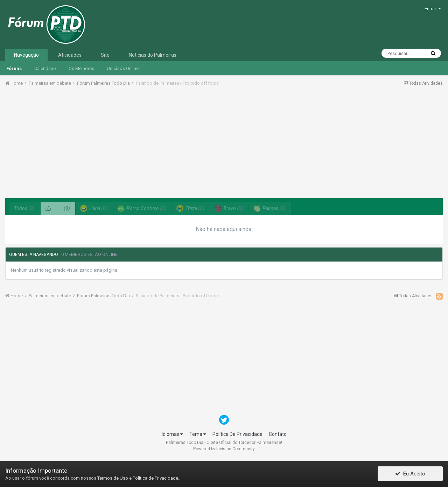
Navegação (26, 55)
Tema (198, 434)
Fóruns (14, 68)
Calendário (45, 68)
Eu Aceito (410, 474)
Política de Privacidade (155, 478)
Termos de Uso (113, 478)
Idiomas (172, 434)
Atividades (70, 55)
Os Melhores (81, 68)
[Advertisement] (224, 145)
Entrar (433, 9)
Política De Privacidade (237, 434)
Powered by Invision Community (224, 449)
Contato (278, 434)
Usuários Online (123, 68)
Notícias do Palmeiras (153, 55)
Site (105, 55)
